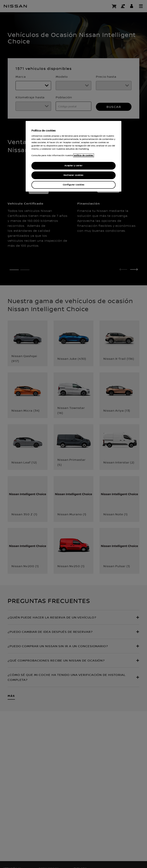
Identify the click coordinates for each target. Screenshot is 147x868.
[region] (73, 156)
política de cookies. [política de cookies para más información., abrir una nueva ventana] (84, 155)
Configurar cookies (73, 185)
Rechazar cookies (73, 175)
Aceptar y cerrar (73, 166)
